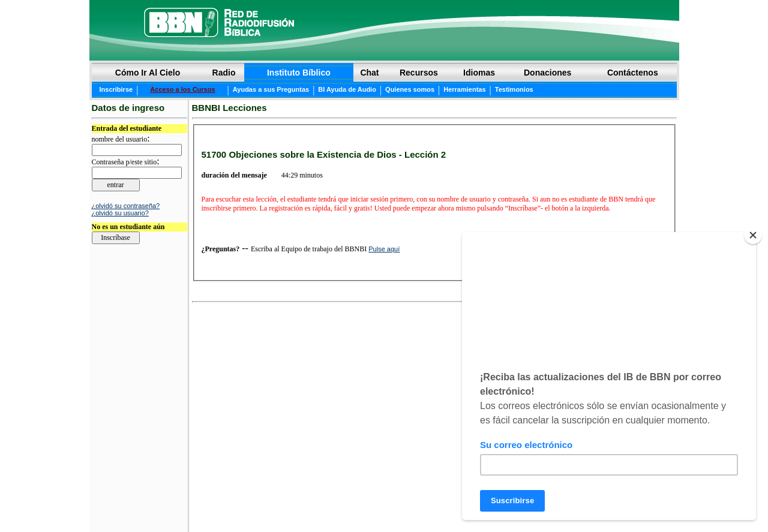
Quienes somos (410, 89)
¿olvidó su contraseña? (126, 206)
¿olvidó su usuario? (120, 213)
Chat (369, 73)
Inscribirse (116, 89)
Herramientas (464, 89)
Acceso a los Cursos (182, 89)
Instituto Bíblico (299, 73)
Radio (224, 73)
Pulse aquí (384, 249)
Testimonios (514, 89)
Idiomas (479, 73)
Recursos (419, 73)
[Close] (753, 235)
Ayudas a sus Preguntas (271, 89)
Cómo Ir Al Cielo (148, 73)
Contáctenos (633, 73)
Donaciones (547, 73)
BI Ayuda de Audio (347, 89)
